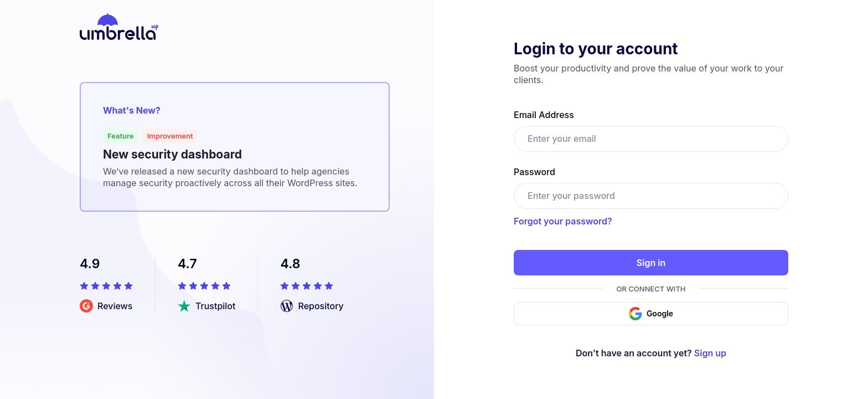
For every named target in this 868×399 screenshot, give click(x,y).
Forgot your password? (563, 221)
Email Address (544, 115)
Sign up (710, 353)
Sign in (651, 263)
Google (651, 314)
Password (534, 172)
